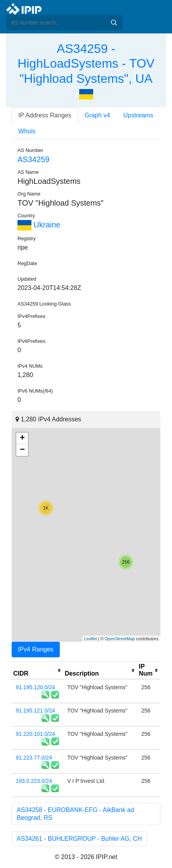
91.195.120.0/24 (36, 687)
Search (114, 23)
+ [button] (22, 438)
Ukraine (39, 225)
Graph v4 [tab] (97, 115)
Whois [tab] (27, 131)
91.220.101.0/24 (36, 734)
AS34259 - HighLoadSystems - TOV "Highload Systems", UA (86, 64)
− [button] (22, 450)
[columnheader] (37, 671)
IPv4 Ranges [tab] (36, 649)
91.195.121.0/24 (36, 711)
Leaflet (91, 639)
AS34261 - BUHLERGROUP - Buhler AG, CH (79, 839)
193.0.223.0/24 (34, 781)
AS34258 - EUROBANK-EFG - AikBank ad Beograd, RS (75, 814)
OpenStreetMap (120, 639)
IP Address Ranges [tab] (45, 115)
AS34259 (33, 159)
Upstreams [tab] (138, 115)
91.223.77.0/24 (34, 758)
